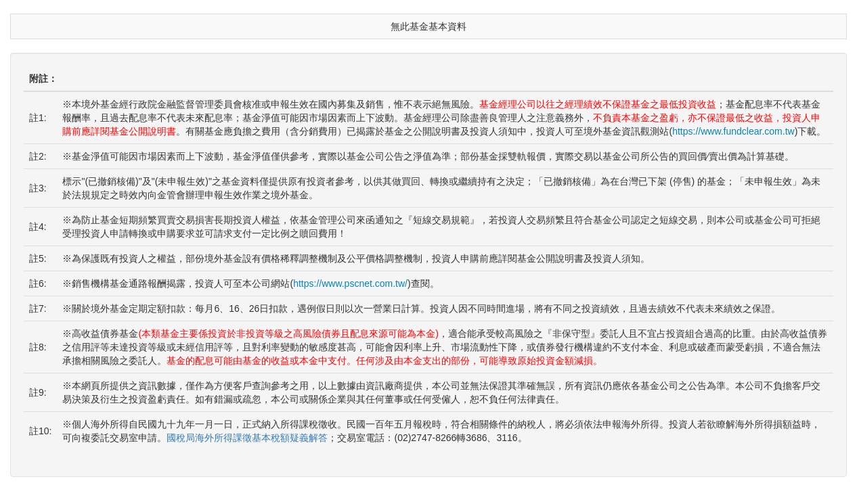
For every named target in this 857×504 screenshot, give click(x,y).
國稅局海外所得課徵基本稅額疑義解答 (247, 438)
